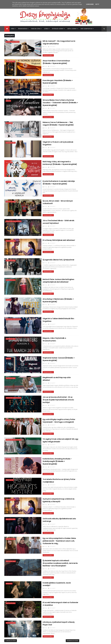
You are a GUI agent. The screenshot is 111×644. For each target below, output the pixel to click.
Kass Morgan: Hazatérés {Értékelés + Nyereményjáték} (90, 227)
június (80, 420)
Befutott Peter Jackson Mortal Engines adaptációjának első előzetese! (48, 276)
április (81, 425)
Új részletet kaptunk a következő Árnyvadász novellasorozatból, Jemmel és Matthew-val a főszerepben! (51, 551)
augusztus (82, 415)
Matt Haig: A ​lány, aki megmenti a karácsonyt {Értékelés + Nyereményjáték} (51, 159)
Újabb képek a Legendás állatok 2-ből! (91, 366)
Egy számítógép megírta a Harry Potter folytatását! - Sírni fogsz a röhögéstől (49, 411)
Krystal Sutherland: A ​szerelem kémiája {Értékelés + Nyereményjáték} (49, 179)
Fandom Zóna (36, 29)
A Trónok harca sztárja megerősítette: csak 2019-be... (91, 369)
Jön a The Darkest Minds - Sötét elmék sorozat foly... (91, 254)
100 (7, 81)
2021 (78, 205)
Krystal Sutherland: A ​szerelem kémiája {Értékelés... (91, 247)
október (81, 410)
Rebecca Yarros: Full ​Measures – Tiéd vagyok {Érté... (90, 235)
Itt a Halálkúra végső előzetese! (89, 338)
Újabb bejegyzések (11, 628)
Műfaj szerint (72, 29)
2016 (78, 435)
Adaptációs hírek (11, 140)
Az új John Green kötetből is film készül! (91, 356)
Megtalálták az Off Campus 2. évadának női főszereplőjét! (92, 506)
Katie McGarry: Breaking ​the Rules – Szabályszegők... (90, 298)
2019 (78, 210)
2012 (78, 444)
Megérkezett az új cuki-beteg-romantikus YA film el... (92, 389)
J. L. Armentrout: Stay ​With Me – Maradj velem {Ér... (91, 377)
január (81, 432)
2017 (78, 215)
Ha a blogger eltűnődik (13, 42)
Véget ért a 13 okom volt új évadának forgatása (90, 239)
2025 (79, 195)
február (81, 429)
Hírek (13, 29)
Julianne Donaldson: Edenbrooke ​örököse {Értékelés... (92, 333)
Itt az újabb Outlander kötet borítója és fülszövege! (95, 485)
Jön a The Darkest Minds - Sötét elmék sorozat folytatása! (48, 217)
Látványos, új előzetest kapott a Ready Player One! (91, 329)
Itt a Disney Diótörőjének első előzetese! (49, 236)
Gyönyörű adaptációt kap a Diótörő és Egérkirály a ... (91, 306)
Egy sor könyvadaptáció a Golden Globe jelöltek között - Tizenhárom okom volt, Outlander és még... (49, 529)
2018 (78, 212)
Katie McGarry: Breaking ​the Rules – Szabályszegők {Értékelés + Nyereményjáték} (51, 450)
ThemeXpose (14, 642)
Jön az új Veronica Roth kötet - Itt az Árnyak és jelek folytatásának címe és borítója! (50, 392)
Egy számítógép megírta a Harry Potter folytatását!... (91, 290)
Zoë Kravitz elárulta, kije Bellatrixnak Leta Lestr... (92, 309)
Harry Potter (10, 469)
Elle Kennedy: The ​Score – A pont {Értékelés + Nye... (89, 385)
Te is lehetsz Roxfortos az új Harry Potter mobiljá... (92, 302)
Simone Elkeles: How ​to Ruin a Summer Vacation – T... (91, 231)
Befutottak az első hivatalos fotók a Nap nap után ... (92, 363)
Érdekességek (23, 29)
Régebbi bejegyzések (65, 628)
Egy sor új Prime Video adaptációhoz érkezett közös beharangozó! (94, 513)
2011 (78, 447)
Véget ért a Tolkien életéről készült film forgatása (91, 271)
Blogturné (9, 120)
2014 (78, 439)
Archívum (83, 190)
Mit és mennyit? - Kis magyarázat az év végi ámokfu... (91, 220)
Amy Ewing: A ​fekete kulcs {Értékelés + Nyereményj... (91, 267)
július (80, 417)
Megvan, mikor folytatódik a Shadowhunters (51, 332)
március (81, 427)
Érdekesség (9, 411)
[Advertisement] (91, 131)
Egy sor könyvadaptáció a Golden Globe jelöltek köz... (91, 313)
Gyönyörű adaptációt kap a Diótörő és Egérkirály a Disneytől (48, 489)
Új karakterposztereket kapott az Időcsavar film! (89, 353)
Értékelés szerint (58, 29)
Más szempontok (86, 29)
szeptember (83, 413)
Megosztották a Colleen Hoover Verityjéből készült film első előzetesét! (94, 492)
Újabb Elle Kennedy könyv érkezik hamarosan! (92, 499)
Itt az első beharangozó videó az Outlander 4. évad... (89, 325)
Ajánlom (8, 100)
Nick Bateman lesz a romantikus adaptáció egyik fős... (89, 400)
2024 (79, 198)
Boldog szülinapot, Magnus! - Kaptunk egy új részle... (92, 345)
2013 (78, 442)
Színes (46, 29)
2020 (79, 207)
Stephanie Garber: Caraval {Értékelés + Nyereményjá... (91, 278)
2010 (78, 449)
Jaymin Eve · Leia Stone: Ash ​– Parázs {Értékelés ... (90, 396)
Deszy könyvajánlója (83, 524)
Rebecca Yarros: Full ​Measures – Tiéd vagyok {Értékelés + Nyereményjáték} (51, 121)
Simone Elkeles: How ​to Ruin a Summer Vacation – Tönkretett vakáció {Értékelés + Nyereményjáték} (50, 102)
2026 (79, 193)
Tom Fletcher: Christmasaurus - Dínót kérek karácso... (91, 381)
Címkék (99, 190)
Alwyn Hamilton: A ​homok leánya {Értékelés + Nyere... (89, 223)
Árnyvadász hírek (11, 549)
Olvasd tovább (37, 55)
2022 (79, 203)
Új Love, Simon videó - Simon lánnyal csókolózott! (90, 250)
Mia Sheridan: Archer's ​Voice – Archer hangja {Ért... (91, 373)
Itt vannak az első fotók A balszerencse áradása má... (91, 349)
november (82, 408)
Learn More (90, 4)
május (81, 422)
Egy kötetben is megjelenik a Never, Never (92, 336)
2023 (79, 200)
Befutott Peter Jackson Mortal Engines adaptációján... (91, 263)
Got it (97, 4)
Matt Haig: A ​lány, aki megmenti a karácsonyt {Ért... (89, 243)
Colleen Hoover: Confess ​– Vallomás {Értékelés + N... (90, 404)
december (82, 217)
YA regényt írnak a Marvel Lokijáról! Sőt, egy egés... (91, 294)
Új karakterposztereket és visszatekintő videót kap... (91, 359)
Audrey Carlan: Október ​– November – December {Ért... (91, 341)
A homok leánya (10, 61)
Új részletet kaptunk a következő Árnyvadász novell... (89, 317)
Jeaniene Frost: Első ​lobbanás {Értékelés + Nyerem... (92, 392)
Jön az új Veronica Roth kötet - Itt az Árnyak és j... (90, 286)
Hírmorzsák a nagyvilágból (14, 217)
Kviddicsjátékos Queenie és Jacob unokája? (51, 570)
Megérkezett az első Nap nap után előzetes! (51, 371)
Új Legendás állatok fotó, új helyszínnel (48, 255)
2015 (78, 437)
